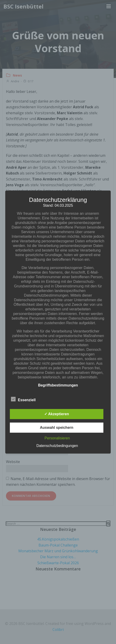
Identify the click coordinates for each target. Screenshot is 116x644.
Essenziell (23, 399)
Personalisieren (57, 438)
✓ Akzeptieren (57, 414)
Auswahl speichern (57, 428)
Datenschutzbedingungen (57, 446)
